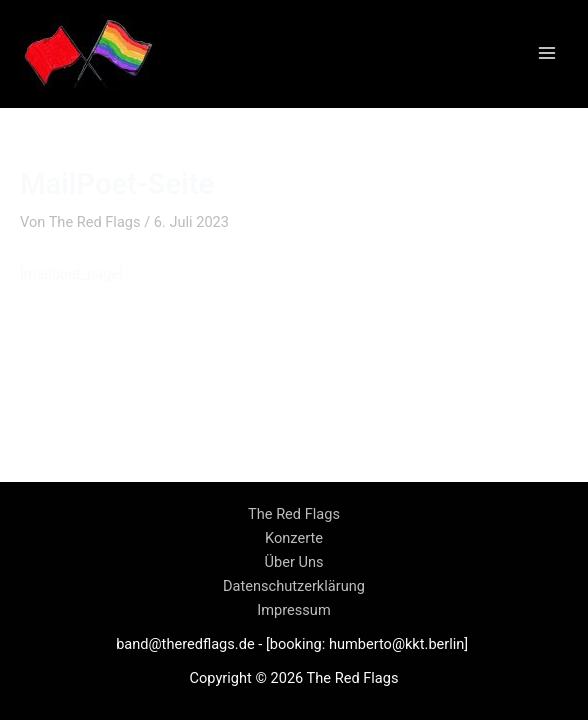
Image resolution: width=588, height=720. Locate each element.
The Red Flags (294, 514)
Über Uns (294, 562)
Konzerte (294, 538)
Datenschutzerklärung (294, 586)
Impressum (293, 610)
